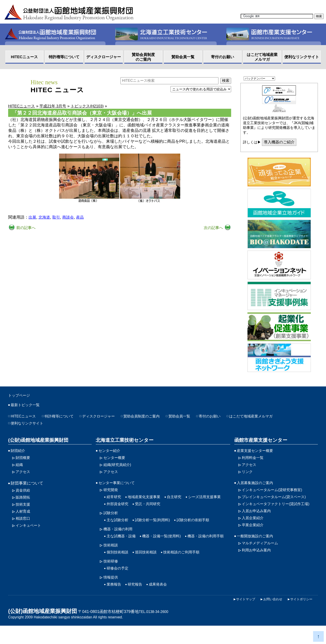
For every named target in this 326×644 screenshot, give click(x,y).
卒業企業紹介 (254, 532)
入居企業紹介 (254, 525)
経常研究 (115, 502)
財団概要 (24, 461)
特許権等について (64, 418)
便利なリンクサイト (29, 425)
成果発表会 (163, 602)
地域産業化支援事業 (148, 502)
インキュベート (30, 532)
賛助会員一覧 (196, 418)
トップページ (22, 396)
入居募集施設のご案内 (257, 487)
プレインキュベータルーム (278, 502)
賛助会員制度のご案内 (155, 418)
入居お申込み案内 (258, 517)
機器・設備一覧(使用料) (168, 544)
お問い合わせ (291, 4)
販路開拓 (24, 502)
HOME (317, 4)
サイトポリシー (300, 617)
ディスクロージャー (108, 418)
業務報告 (115, 602)
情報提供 (112, 595)
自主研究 (181, 502)
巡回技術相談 (150, 568)
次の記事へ (213, 228)
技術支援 (24, 510)
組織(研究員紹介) (119, 468)
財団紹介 (19, 453)
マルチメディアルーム (262, 551)
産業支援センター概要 (257, 453)
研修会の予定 (119, 585)
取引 (58, 217)
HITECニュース (25, 418)
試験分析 (112, 519)
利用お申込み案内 (258, 559)
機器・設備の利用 (120, 536)
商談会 (70, 217)
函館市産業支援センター (259, 442)
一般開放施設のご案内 (257, 544)
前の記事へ (26, 228)
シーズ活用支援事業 (125, 510)
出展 (33, 217)
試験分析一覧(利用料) (157, 527)
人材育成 (24, 517)
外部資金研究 (162, 510)
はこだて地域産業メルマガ (275, 418)
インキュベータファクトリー (280, 510)
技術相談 (112, 561)
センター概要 (116, 461)
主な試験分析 (119, 527)
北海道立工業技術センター (123, 442)
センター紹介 (111, 453)
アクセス (232, 4)
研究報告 (138, 602)
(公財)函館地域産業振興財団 (37, 442)
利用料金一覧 (254, 461)
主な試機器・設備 (123, 544)
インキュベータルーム (276, 495)
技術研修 (112, 578)
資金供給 (24, 495)
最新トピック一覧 (27, 406)
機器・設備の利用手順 (127, 551)
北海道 (45, 217)
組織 (20, 468)
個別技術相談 (119, 568)
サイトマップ (259, 4)
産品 (82, 217)
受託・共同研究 (195, 510)
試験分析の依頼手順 (202, 527)
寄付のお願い (229, 418)
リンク (248, 476)
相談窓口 (24, 525)
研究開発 (112, 495)
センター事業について (119, 487)
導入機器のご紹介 (280, 142)
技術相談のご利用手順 (189, 568)
